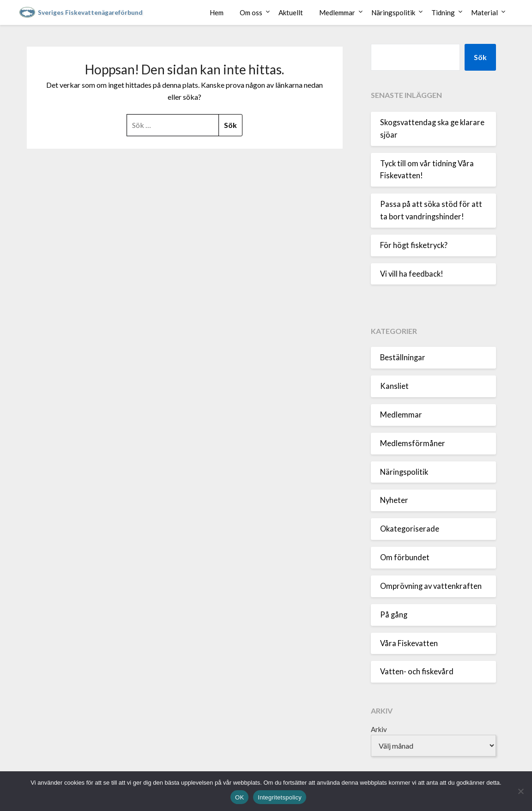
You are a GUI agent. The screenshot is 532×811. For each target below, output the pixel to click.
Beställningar (403, 357)
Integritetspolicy (280, 797)
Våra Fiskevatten (409, 643)
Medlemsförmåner (413, 443)
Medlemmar (337, 12)
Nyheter (394, 500)
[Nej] (520, 791)
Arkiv (379, 729)
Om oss (251, 12)
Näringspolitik (393, 12)
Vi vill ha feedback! (412, 274)
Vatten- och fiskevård (417, 672)
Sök (480, 57)
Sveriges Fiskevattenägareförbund (90, 12)
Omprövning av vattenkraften (431, 586)
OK (239, 797)
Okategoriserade (410, 529)
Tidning (443, 12)
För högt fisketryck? (414, 245)
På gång (394, 615)
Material (484, 12)
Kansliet (394, 386)
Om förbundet (405, 557)
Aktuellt (291, 12)
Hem (217, 12)
